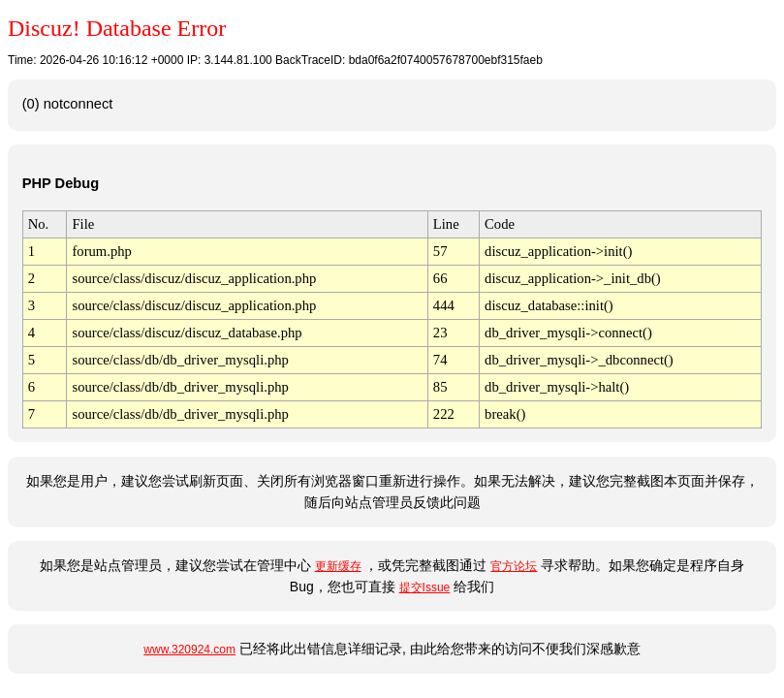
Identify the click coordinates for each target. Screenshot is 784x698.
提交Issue (425, 587)
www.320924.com (189, 650)
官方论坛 (514, 566)
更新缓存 (338, 566)
